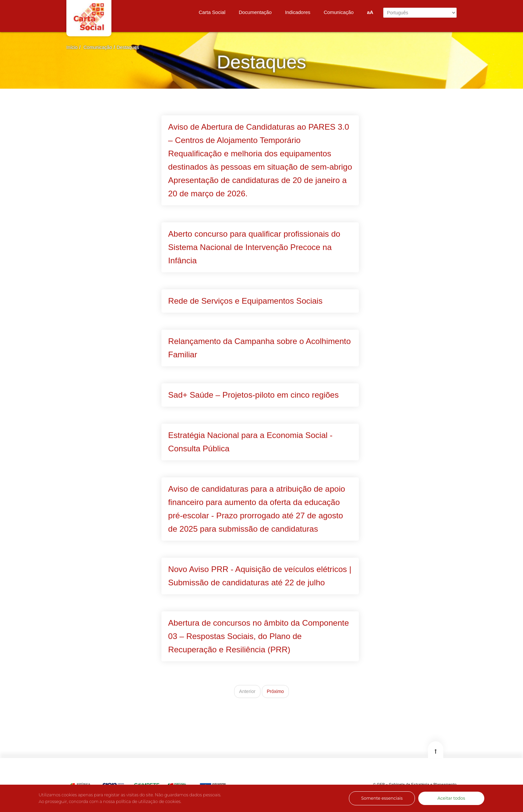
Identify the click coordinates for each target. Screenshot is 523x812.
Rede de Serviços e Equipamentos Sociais (245, 301)
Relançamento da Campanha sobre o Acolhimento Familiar (259, 348)
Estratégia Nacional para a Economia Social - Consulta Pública (250, 442)
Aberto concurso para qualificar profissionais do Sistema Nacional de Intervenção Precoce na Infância (254, 247)
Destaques (128, 47)
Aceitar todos (451, 798)
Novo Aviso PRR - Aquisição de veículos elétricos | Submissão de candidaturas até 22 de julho (260, 576)
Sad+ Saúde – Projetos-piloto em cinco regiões (253, 395)
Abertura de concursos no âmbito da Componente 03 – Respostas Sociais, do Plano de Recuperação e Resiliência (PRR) (258, 636)
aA (370, 12)
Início (72, 47)
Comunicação (98, 47)
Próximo (275, 691)
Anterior (247, 691)
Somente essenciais (382, 798)
